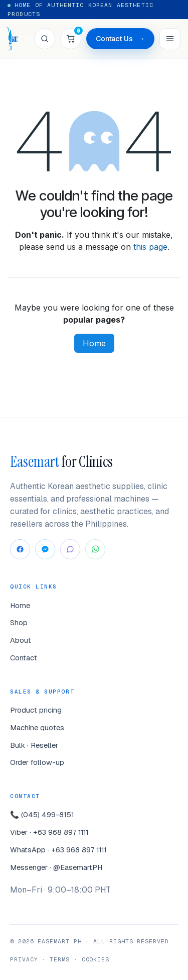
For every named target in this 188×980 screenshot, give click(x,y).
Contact (24, 658)
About (21, 640)
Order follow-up (37, 762)
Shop (19, 622)
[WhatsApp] (95, 549)
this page (150, 247)
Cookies (96, 959)
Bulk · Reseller (34, 745)
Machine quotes (37, 727)
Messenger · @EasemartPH (56, 867)
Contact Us (120, 39)
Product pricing (36, 710)
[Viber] (70, 549)
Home (94, 343)
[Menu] (170, 39)
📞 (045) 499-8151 (42, 814)
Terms (60, 959)
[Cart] (71, 39)
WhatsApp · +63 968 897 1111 (58, 850)
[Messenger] (45, 549)
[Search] (45, 39)
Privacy (24, 959)
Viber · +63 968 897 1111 (49, 832)
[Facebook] (20, 549)
